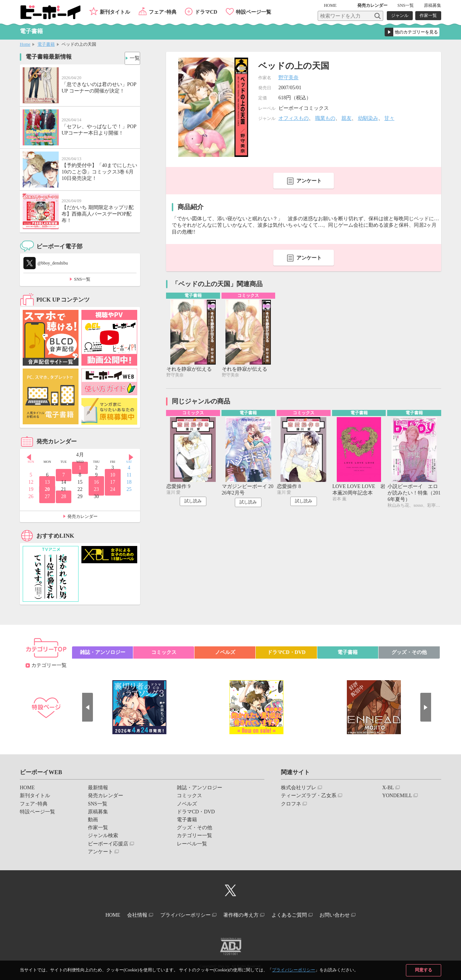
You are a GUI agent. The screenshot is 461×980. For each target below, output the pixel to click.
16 (96, 482)
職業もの (325, 118)
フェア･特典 (163, 12)
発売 (372, 5)
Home (25, 44)
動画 (93, 820)
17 (113, 482)
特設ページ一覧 (254, 12)
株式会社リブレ (299, 788)
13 (47, 482)
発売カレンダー (82, 516)
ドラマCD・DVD (287, 652)
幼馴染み (368, 118)
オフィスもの (294, 118)
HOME (341, 5)
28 (64, 496)
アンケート (309, 181)
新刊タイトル (115, 12)
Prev (25, 455)
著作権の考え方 (244, 914)
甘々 (389, 118)
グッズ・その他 (409, 652)
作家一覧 (428, 15)
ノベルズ (225, 652)
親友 (346, 118)
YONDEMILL (397, 796)
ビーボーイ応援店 (108, 844)
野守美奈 (288, 78)
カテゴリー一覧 (49, 665)
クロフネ (291, 804)
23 (96, 489)
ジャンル (400, 15)
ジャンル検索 (103, 836)
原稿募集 (433, 5)
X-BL (388, 788)
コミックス (164, 652)
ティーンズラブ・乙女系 (309, 796)
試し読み (193, 503)
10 (113, 475)
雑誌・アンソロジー (103, 652)
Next (135, 455)
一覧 (132, 56)
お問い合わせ (349, 914)
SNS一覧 (406, 5)
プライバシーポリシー (294, 970)
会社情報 (129, 914)
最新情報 (98, 788)
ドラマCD (206, 12)
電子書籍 (46, 44)
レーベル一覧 (192, 844)
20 (47, 489)
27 (47, 496)
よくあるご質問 (298, 914)
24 (113, 489)
